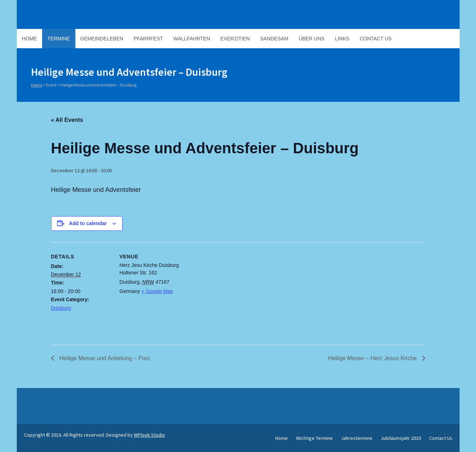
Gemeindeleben (102, 39)
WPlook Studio (149, 435)
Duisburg (61, 308)
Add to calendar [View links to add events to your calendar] (88, 223)
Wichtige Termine (314, 438)
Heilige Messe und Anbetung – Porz (104, 358)
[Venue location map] (226, 292)
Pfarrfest (148, 39)
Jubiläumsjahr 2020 (401, 438)
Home (30, 39)
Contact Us (376, 39)
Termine (59, 39)
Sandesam (274, 39)
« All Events (67, 120)
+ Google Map (157, 291)
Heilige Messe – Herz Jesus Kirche (373, 358)
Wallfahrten (192, 39)
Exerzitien (235, 39)
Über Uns (311, 39)
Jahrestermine (357, 438)
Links (342, 39)
